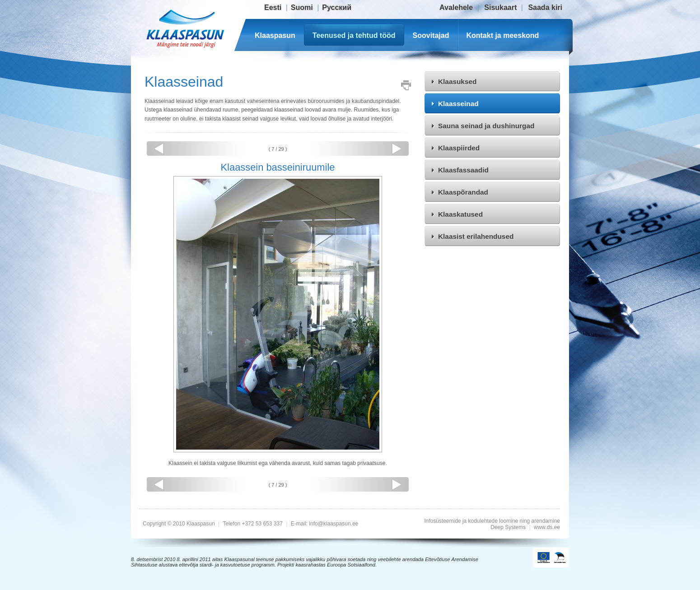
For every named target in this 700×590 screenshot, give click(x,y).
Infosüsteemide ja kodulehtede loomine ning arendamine (492, 521)
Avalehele (456, 7)
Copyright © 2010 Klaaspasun (180, 524)
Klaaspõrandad (463, 192)
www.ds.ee (547, 527)
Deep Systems (508, 527)
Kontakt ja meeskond (502, 35)
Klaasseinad (458, 104)
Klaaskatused (460, 214)
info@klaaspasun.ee (334, 524)
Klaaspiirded (459, 148)
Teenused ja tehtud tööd (354, 35)
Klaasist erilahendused (476, 236)
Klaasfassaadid (463, 170)
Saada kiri (545, 7)
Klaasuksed (457, 81)
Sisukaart (500, 7)
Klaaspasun (275, 35)
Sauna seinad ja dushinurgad (486, 126)
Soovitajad (431, 35)
